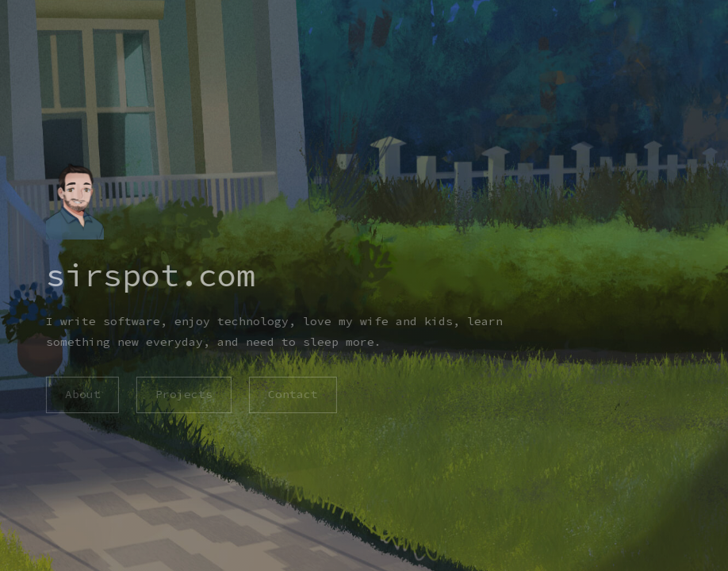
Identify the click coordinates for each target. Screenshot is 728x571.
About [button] (82, 394)
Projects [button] (184, 394)
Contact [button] (293, 394)
